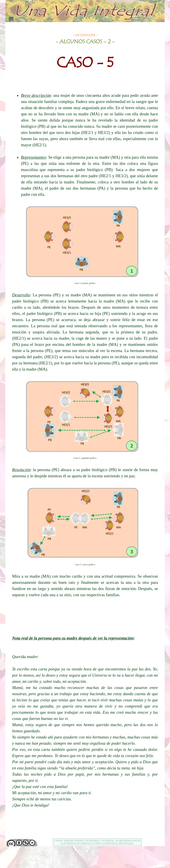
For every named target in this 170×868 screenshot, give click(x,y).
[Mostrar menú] (11, 19)
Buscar (135, 19)
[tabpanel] (85, 55)
